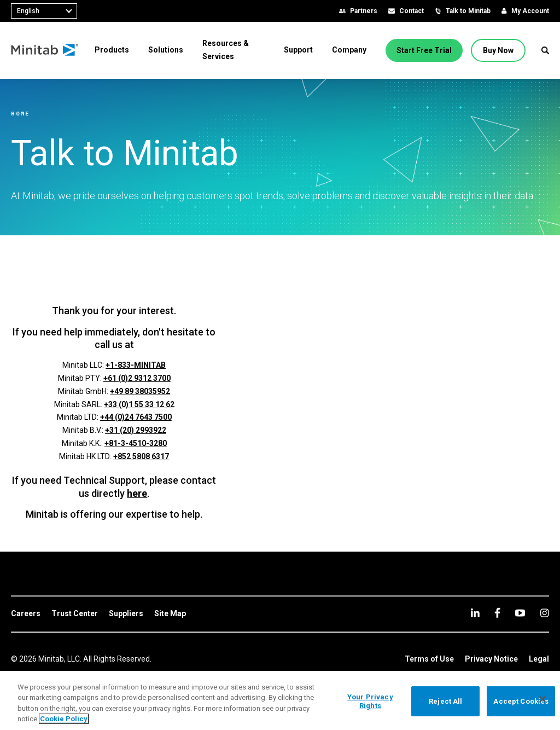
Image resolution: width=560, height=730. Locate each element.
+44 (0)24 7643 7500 (136, 417)
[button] (545, 50)
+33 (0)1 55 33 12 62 (139, 404)
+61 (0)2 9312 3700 (137, 378)
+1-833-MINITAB (136, 365)
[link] (26, 614)
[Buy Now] (498, 50)
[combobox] (44, 11)
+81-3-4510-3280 (136, 443)
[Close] (542, 699)
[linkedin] (475, 613)
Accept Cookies (521, 701)
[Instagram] (544, 613)
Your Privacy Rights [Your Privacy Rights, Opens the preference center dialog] (370, 701)
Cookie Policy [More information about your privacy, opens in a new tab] (64, 719)
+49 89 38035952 (140, 391)
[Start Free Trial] (424, 50)
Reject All (445, 701)
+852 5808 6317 (141, 456)
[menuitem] (112, 50)
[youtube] (520, 613)
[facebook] (497, 613)
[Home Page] (45, 50)
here (137, 493)
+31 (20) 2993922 (136, 430)
